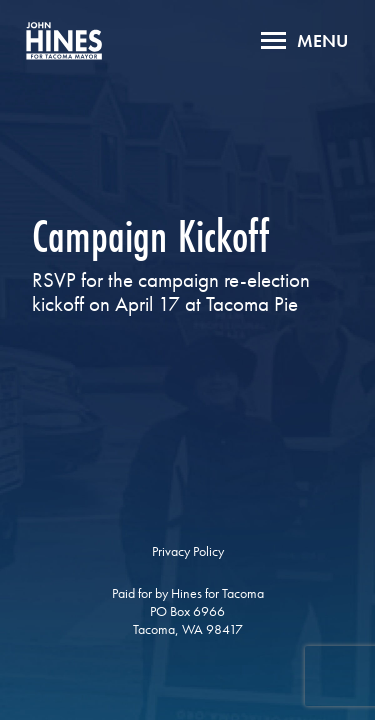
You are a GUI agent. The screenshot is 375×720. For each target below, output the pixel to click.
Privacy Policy (188, 551)
